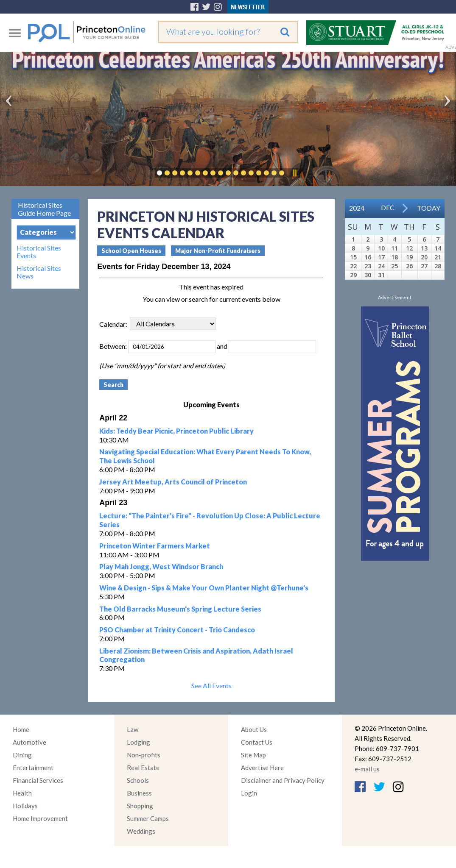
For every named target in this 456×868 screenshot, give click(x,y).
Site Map (253, 755)
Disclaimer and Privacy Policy (283, 780)
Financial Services (38, 780)
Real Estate (143, 768)
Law (133, 729)
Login (249, 793)
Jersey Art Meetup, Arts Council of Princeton (173, 482)
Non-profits (144, 755)
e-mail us (367, 769)
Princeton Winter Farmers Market (155, 546)
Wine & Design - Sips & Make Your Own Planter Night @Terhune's (204, 588)
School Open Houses (131, 251)
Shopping (140, 806)
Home (21, 729)
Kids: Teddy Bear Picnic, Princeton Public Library (176, 431)
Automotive (29, 742)
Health (22, 793)
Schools (138, 780)
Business (139, 793)
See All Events (211, 686)
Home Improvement (40, 818)
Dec (388, 207)
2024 (357, 208)
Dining (22, 755)
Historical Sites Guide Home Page (44, 209)
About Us (254, 729)
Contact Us (257, 742)
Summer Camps (148, 818)
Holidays (25, 806)
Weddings (141, 831)
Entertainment (33, 768)
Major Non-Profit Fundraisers (218, 251)
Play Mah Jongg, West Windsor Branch (161, 566)
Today (429, 208)
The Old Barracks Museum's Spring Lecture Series (180, 609)
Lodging (138, 742)
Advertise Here (262, 768)
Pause (294, 173)
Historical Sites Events (39, 252)
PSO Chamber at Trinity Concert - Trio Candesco (177, 630)
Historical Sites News (39, 272)
